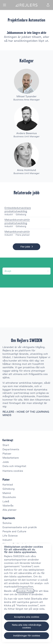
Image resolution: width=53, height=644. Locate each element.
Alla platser (9, 510)
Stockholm (9, 497)
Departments (11, 449)
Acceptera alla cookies (27, 617)
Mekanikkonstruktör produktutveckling (26, 221)
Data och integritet (14, 466)
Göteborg (9, 489)
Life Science (10, 536)
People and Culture (14, 531)
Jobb (6, 462)
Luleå (6, 501)
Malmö (7, 493)
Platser (7, 454)
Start (6, 445)
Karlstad (8, 485)
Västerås (8, 506)
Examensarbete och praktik (20, 527)
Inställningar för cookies (27, 636)
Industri (7, 540)
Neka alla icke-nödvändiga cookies (27, 626)
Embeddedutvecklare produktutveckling (26, 210)
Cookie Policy (25, 591)
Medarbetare (11, 458)
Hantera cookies (13, 471)
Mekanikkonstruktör (17, 232)
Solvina (7, 523)
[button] (48, 5)
